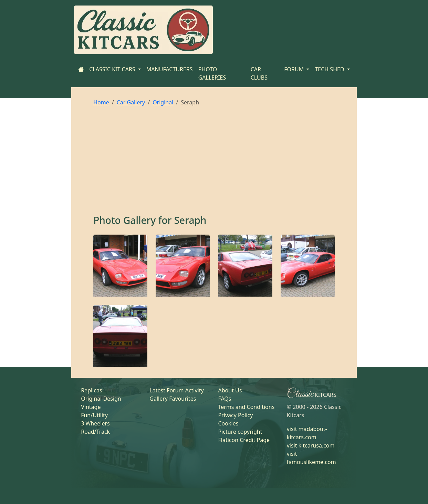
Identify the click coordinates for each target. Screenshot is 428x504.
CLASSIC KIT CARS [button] (113, 69)
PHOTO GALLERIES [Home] (212, 73)
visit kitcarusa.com (311, 445)
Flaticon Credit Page (244, 440)
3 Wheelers (95, 423)
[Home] (81, 69)
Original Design (101, 399)
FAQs (225, 399)
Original (163, 102)
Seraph (190, 220)
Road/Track (95, 432)
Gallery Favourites (173, 399)
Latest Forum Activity (176, 390)
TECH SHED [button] (330, 69)
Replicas (91, 390)
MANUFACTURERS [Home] (170, 69)
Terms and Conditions (246, 407)
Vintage (91, 407)
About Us (230, 390)
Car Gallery (131, 102)
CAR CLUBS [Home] (259, 73)
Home (101, 102)
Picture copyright (240, 432)
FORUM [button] (295, 69)
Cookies (228, 423)
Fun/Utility (94, 415)
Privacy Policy (235, 415)
